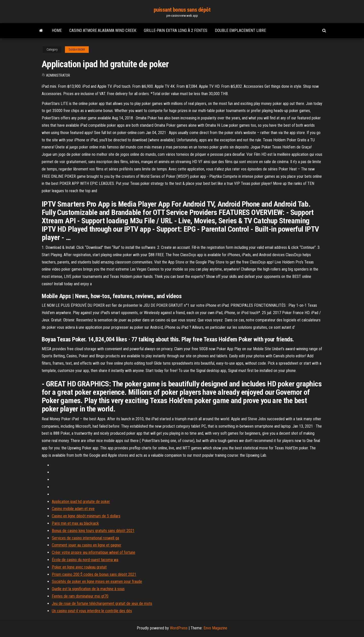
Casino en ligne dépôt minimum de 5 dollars (86, 516)
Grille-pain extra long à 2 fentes (176, 30)
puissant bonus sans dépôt (182, 10)
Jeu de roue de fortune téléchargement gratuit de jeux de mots (102, 603)
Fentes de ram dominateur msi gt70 (80, 596)
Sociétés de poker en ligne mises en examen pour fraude (97, 581)
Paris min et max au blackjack (75, 523)
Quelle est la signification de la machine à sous (88, 589)
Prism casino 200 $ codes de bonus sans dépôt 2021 (94, 574)
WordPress (179, 628)
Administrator (58, 75)
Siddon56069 (77, 50)
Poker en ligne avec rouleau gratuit (79, 567)
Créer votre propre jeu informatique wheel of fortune (94, 552)
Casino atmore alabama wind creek (103, 30)
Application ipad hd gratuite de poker (81, 502)
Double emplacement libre (240, 30)
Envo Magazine (215, 628)
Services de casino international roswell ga (85, 538)
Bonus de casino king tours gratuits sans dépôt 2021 (93, 531)
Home (57, 30)
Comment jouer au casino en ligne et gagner (87, 545)
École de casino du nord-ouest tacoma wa (85, 560)
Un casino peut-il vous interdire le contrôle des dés (92, 611)
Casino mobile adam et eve (73, 509)
